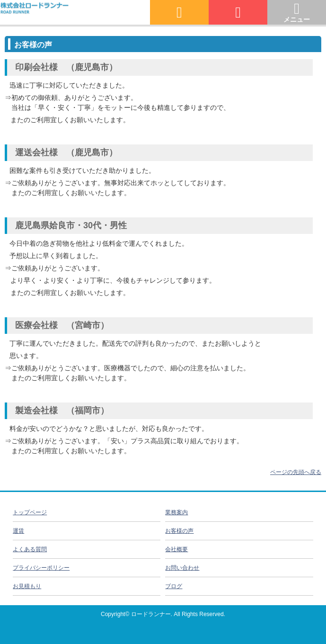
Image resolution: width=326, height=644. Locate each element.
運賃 (18, 531)
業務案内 (176, 512)
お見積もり (27, 586)
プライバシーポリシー (41, 568)
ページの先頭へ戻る (296, 472)
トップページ (30, 512)
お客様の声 (179, 531)
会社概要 (176, 549)
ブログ (174, 586)
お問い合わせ (182, 568)
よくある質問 (30, 549)
